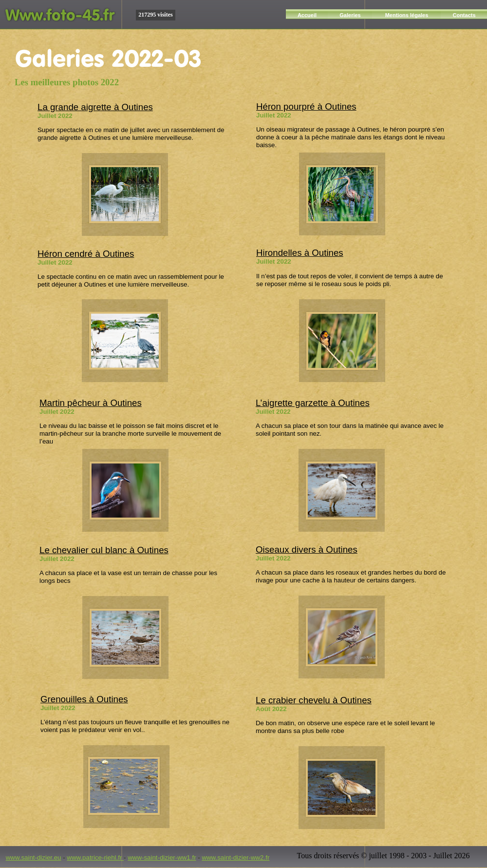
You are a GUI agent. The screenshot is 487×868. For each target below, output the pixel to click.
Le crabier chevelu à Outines (314, 700)
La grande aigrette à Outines (95, 107)
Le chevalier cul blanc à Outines (104, 550)
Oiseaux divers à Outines (307, 550)
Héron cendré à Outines (86, 254)
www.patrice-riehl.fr (95, 858)
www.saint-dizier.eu (34, 858)
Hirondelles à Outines (300, 253)
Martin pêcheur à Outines (91, 403)
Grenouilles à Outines (84, 699)
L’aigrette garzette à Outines (313, 403)
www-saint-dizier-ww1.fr (162, 858)
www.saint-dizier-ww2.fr (235, 858)
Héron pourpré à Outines (306, 106)
